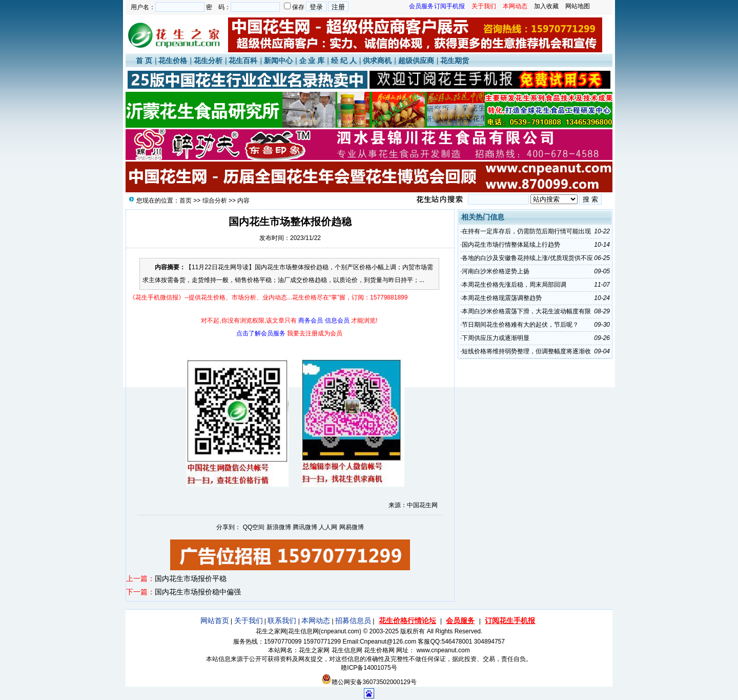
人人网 (328, 527)
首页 (186, 201)
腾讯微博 (305, 527)
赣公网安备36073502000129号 (369, 682)
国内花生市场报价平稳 (191, 578)
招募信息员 (353, 621)
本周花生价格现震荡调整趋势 (502, 298)
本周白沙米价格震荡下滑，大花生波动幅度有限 (526, 311)
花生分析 (208, 61)
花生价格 (173, 61)
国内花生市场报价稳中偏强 (198, 592)
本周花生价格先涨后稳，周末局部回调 (514, 285)
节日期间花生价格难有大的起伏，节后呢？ (520, 325)
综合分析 (215, 201)
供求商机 (377, 61)
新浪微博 (279, 527)
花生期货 (455, 61)
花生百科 (243, 61)
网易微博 (352, 527)
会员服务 (460, 621)
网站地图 (578, 6)
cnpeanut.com (340, 631)
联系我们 (282, 621)
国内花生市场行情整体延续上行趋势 (511, 245)
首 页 (144, 61)
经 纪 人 (344, 61)
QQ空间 (254, 527)
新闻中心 (278, 61)
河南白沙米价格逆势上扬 (496, 271)
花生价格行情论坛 (407, 621)
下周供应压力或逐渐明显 (496, 338)
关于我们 (249, 621)
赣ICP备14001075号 (369, 668)
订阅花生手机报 (510, 621)
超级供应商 (416, 61)
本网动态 (316, 621)
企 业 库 (312, 61)
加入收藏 (546, 6)
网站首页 (215, 621)
